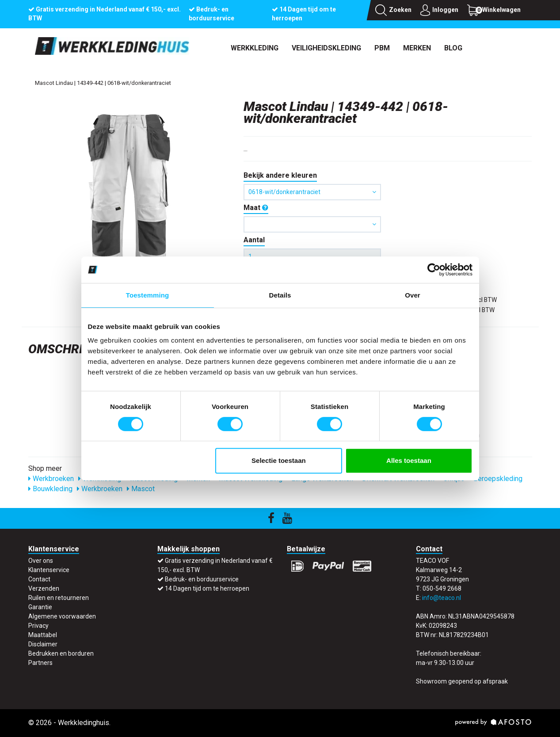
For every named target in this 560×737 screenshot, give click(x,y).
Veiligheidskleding (326, 48)
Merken (417, 48)
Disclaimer (43, 644)
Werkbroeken (51, 479)
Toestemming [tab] (148, 295)
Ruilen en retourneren (59, 598)
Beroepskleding (496, 479)
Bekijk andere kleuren (280, 175)
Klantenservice (49, 570)
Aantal (254, 240)
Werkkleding (255, 48)
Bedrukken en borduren (61, 653)
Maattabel (43, 635)
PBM (382, 48)
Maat (256, 208)
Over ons (41, 561)
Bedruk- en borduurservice (202, 579)
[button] (312, 224)
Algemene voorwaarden (62, 616)
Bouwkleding (50, 489)
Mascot (141, 489)
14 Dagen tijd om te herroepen (207, 588)
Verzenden (44, 588)
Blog (453, 48)
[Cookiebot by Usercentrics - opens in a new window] (434, 270)
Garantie (40, 607)
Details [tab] (280, 295)
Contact (39, 579)
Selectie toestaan (279, 460)
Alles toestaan (409, 460)
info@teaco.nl (442, 598)
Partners (40, 663)
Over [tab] (413, 295)
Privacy (38, 626)
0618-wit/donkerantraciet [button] (312, 192)
